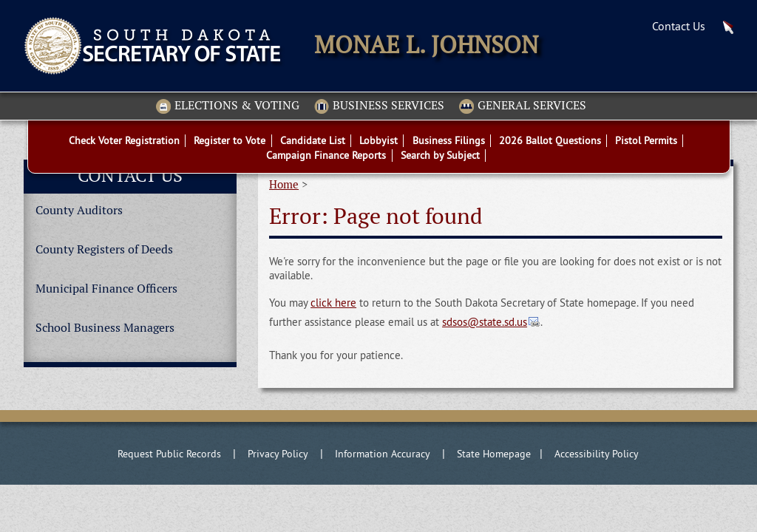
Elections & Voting (228, 106)
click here (333, 303)
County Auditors (79, 210)
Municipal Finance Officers (106, 289)
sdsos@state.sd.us (485, 322)
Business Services (379, 106)
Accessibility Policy (597, 454)
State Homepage (494, 454)
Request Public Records (169, 454)
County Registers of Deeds (104, 249)
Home (284, 184)
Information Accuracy (383, 454)
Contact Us (679, 26)
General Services (523, 106)
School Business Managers (105, 328)
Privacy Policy (278, 454)
